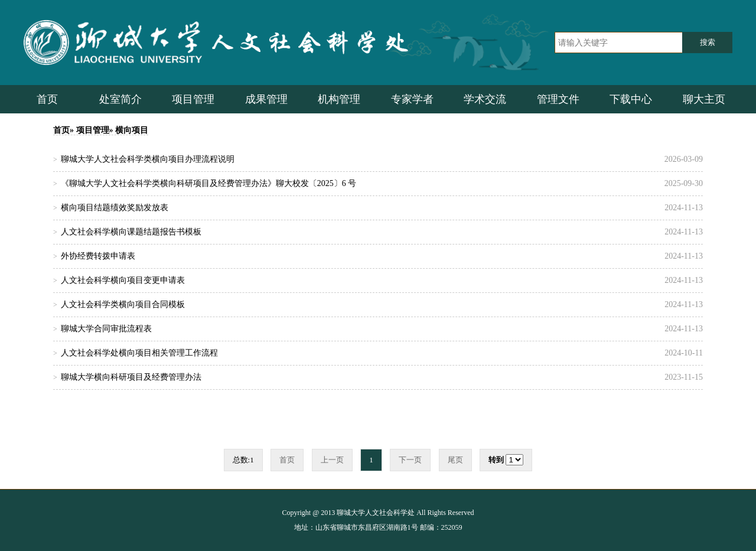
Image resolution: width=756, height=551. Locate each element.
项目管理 (193, 99)
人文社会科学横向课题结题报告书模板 (131, 232)
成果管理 (266, 99)
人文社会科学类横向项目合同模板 (123, 304)
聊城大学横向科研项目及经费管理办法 (131, 377)
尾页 (455, 460)
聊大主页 (704, 99)
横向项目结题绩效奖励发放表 (115, 208)
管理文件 (558, 99)
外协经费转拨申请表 (98, 256)
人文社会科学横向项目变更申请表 (123, 280)
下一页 (410, 460)
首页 (47, 99)
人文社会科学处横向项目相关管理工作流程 (139, 353)
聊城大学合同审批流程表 (106, 329)
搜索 (708, 42)
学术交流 (485, 99)
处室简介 (120, 99)
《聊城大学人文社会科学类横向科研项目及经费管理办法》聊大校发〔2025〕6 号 (209, 183)
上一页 (332, 460)
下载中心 (631, 99)
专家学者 (412, 99)
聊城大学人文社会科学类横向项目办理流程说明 (148, 159)
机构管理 (339, 99)
